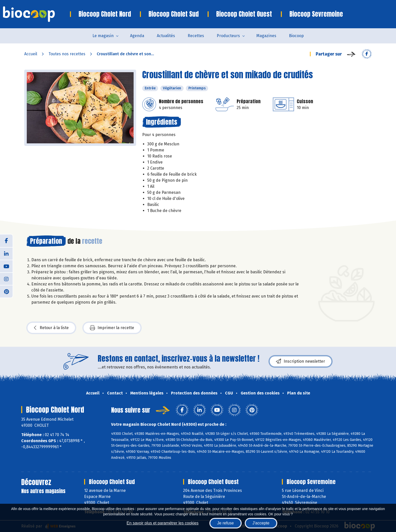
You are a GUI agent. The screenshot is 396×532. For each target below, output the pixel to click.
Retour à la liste (51, 328)
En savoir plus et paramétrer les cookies (163, 523)
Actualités (166, 36)
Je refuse (226, 523)
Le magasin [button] (103, 36)
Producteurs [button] (228, 36)
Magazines (266, 36)
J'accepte (261, 523)
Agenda (137, 36)
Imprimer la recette (112, 328)
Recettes (196, 36)
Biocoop (296, 36)
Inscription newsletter (301, 361)
